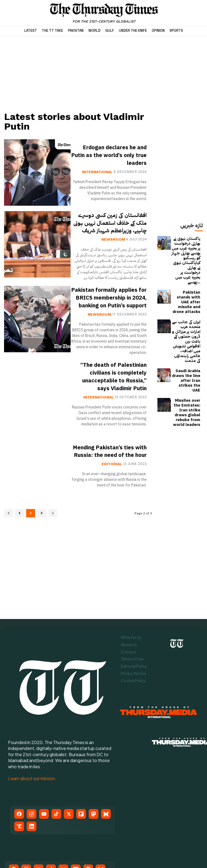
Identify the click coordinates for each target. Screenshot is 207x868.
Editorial (112, 506)
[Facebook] (19, 763)
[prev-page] (8, 552)
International (97, 172)
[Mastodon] (94, 763)
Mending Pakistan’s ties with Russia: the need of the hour (109, 489)
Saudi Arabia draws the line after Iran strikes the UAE (187, 333)
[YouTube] (44, 763)
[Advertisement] (78, 73)
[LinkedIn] (32, 775)
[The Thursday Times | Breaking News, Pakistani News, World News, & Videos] (104, 13)
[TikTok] (56, 763)
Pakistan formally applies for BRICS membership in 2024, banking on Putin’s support (114, 313)
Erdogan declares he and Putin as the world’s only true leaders (109, 155)
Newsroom (113, 247)
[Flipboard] (81, 763)
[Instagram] (32, 763)
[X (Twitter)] (69, 763)
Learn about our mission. (32, 728)
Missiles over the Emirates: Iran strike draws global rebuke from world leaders (186, 358)
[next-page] (53, 552)
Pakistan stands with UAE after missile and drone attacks (186, 280)
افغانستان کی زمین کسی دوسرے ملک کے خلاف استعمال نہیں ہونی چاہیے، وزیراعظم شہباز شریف (113, 226)
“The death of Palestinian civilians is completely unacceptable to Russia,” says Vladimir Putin (113, 407)
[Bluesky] (106, 763)
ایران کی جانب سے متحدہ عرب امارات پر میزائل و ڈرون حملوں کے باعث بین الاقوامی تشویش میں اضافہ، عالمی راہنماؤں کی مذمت (186, 307)
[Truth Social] (19, 775)
